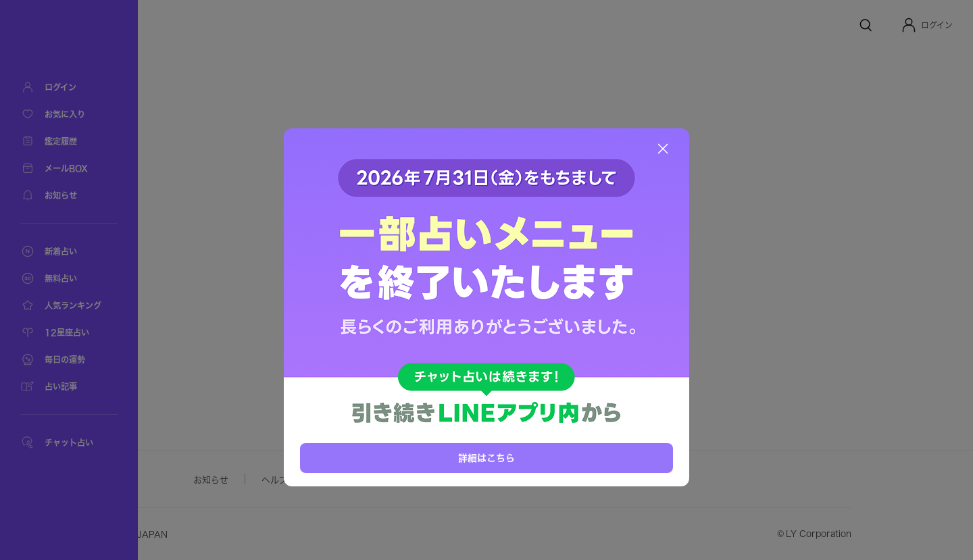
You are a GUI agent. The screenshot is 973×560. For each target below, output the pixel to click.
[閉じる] (663, 149)
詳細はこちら (487, 458)
